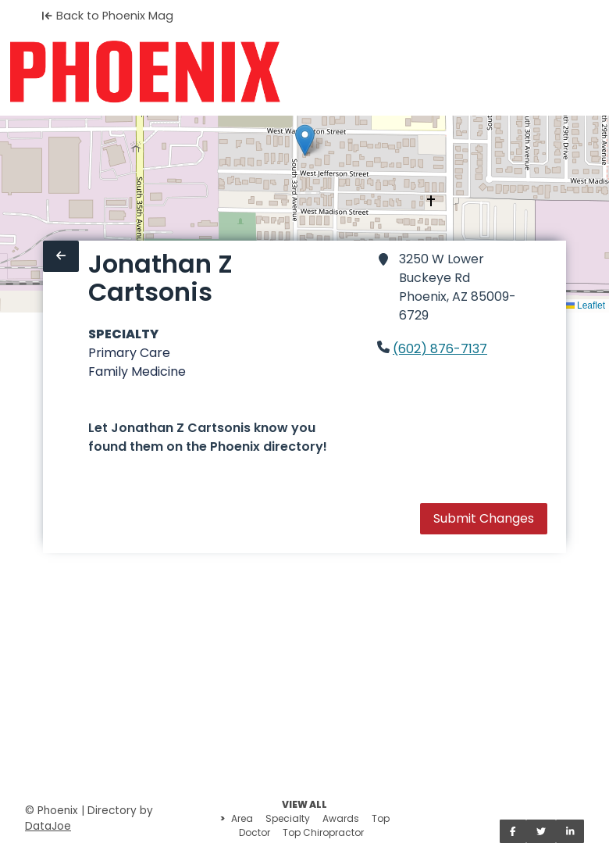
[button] (305, 140)
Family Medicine (137, 371)
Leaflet (585, 305)
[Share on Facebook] (513, 831)
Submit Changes (484, 518)
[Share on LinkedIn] (570, 831)
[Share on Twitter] (541, 831)
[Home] (145, 72)
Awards (341, 818)
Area (242, 818)
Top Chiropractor (323, 832)
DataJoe (48, 826)
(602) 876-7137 (440, 349)
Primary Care (129, 353)
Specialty (288, 818)
